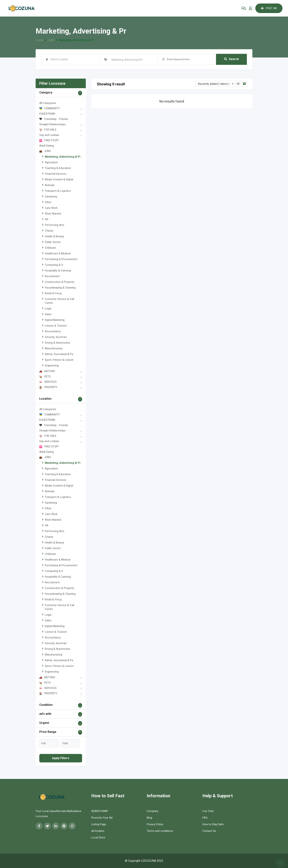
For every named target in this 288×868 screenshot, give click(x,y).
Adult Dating (47, 146)
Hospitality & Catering (58, 271)
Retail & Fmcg (53, 293)
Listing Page (99, 824)
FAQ (205, 818)
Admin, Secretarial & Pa (59, 354)
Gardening (51, 197)
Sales (48, 314)
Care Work (51, 208)
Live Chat (208, 811)
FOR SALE (48, 130)
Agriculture (51, 162)
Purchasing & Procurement (61, 259)
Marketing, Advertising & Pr (63, 157)
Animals (50, 185)
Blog (149, 818)
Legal (48, 309)
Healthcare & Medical (58, 253)
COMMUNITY (50, 108)
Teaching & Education (58, 168)
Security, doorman (56, 337)
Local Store (98, 838)
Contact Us (209, 831)
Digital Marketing (55, 320)
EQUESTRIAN (47, 114)
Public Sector (53, 242)
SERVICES (48, 382)
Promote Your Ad (102, 818)
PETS (45, 377)
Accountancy (53, 331)
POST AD (269, 8)
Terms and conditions (160, 831)
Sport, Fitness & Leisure (59, 360)
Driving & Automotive (57, 343)
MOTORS (47, 371)
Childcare (50, 248)
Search (231, 59)
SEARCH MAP (100, 811)
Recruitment (52, 276)
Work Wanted (53, 214)
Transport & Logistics (58, 191)
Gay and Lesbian (49, 135)
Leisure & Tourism (56, 326)
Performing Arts (55, 225)
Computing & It (54, 265)
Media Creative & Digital (59, 179)
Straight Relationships (52, 124)
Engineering (52, 365)
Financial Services (56, 174)
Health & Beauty (54, 236)
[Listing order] (215, 84)
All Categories (48, 103)
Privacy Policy (155, 824)
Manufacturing (54, 348)
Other (48, 202)
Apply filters (61, 758)
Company (153, 811)
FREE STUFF (49, 140)
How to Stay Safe (213, 824)
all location (98, 831)
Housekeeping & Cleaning (60, 288)
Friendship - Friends (54, 119)
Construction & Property (60, 282)
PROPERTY (48, 387)
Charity (49, 231)
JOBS (45, 151)
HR (47, 219)
